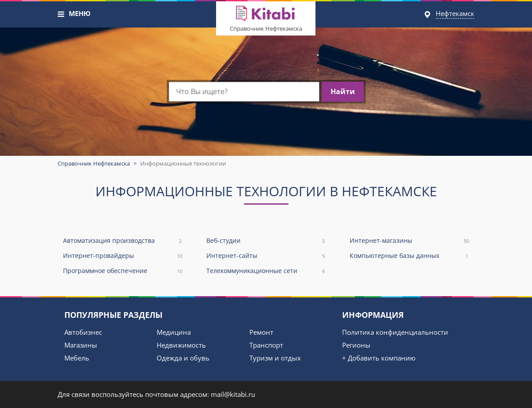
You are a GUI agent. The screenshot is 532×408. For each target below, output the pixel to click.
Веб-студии (266, 241)
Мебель (77, 358)
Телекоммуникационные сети (266, 271)
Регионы (356, 345)
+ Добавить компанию (379, 358)
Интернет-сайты (266, 256)
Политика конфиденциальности (395, 332)
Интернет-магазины (409, 241)
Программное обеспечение (123, 271)
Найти (343, 91)
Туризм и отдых (275, 358)
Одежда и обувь (183, 358)
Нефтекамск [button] (455, 13)
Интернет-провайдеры (123, 256)
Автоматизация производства (123, 241)
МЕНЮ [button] (80, 13)
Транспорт (266, 345)
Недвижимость (181, 345)
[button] (61, 14)
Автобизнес (83, 332)
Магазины (81, 345)
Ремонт (261, 332)
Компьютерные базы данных (409, 256)
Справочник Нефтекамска (266, 28)
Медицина (174, 332)
